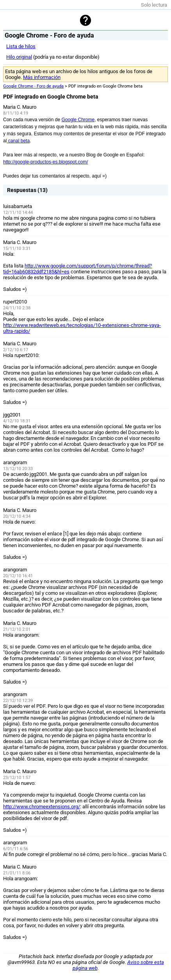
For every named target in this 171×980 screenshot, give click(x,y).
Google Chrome (78, 120)
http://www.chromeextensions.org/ (42, 807)
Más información (42, 77)
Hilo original (19, 57)
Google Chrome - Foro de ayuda (33, 86)
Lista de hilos (21, 46)
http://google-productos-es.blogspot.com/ (45, 162)
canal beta (18, 141)
